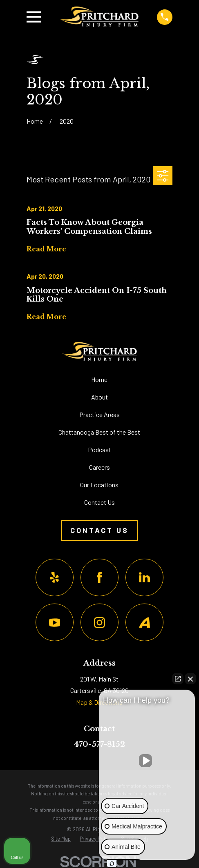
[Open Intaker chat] (112, 864)
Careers (99, 467)
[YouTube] (55, 623)
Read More (46, 249)
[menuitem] (61, 839)
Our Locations (99, 485)
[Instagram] (99, 623)
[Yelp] (55, 578)
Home (99, 379)
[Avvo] (144, 623)
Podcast (99, 450)
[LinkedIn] (144, 578)
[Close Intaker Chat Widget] (190, 679)
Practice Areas (99, 414)
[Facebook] (99, 578)
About (99, 397)
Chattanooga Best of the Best (99, 432)
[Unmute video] (147, 761)
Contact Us (99, 502)
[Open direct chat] (178, 679)
